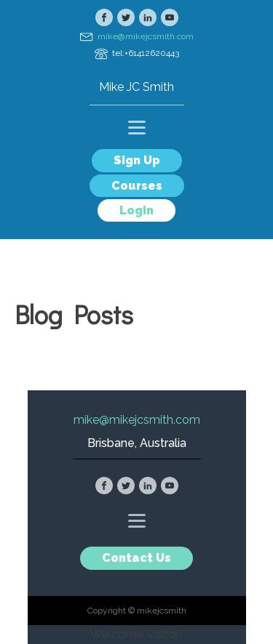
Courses (137, 186)
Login (136, 210)
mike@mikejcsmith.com (146, 36)
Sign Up (137, 160)
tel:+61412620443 (146, 53)
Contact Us (136, 558)
